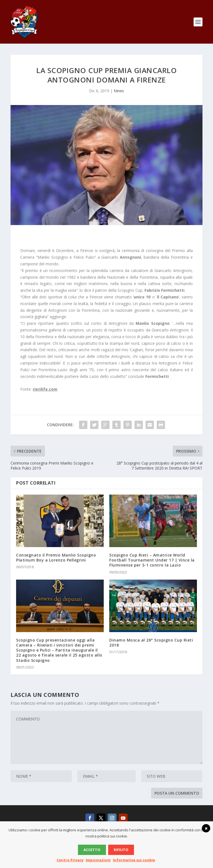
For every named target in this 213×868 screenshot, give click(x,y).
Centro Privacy (70, 860)
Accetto (92, 850)
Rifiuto (121, 850)
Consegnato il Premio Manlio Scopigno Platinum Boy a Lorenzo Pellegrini (56, 558)
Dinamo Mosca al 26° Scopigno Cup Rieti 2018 (151, 643)
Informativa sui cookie (134, 860)
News (119, 91)
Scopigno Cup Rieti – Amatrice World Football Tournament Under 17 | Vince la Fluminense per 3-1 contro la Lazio (152, 560)
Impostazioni (98, 860)
